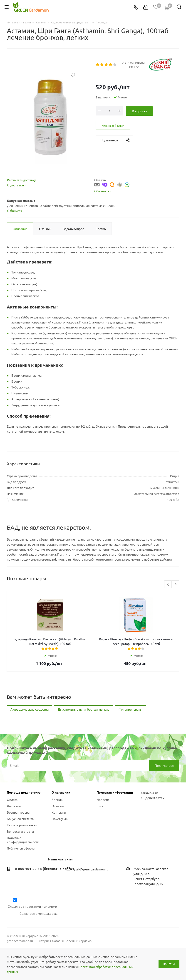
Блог (100, 806)
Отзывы (58, 806)
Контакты (59, 812)
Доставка (14, 806)
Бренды (57, 800)
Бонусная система (20, 819)
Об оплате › (103, 191)
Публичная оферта (21, 848)
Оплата (12, 800)
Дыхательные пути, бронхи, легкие (84, 709)
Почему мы (60, 819)
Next (175, 585)
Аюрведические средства (30, 709)
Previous (168, 585)
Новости (103, 800)
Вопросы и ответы (20, 831)
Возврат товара (18, 812)
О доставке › (16, 185)
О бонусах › (15, 211)
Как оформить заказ (22, 825)
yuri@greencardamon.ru (91, 869)
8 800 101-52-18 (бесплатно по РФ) (45, 869)
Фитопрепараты (130, 709)
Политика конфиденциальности (23, 840)
